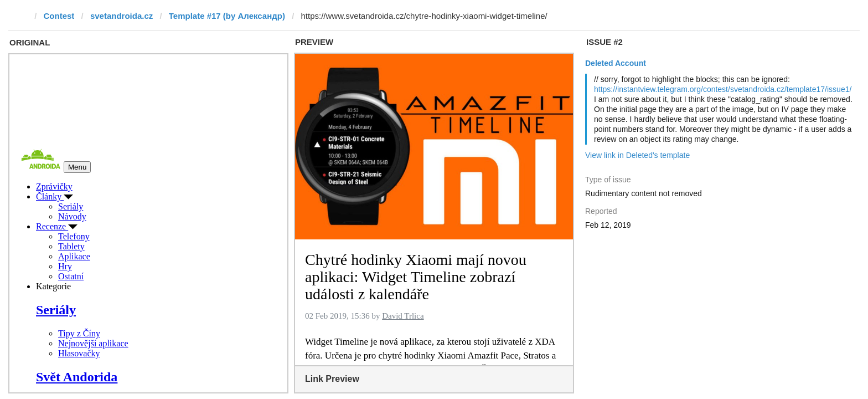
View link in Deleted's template (637, 155)
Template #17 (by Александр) (227, 16)
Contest (59, 16)
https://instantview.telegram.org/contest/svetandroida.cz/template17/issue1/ (723, 89)
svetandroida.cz (122, 16)
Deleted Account (616, 63)
